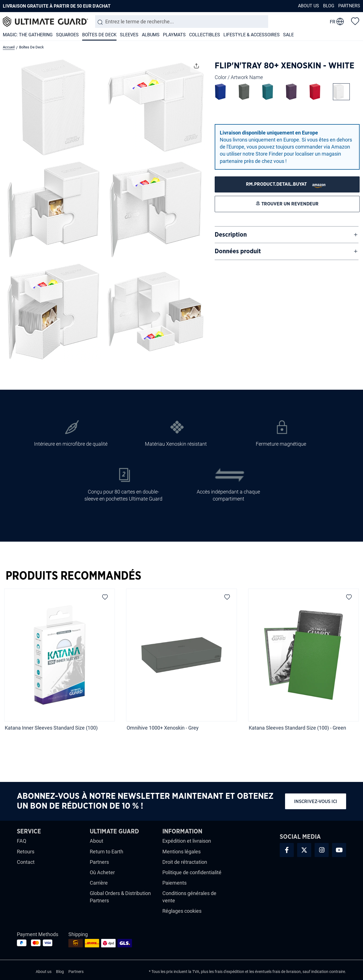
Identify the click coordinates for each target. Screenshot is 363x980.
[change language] (337, 22)
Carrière (99, 883)
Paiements (174, 883)
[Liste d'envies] (355, 21)
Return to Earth (107, 852)
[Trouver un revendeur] (287, 184)
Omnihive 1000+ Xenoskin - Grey (163, 728)
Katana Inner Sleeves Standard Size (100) (51, 728)
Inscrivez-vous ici (316, 801)
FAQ (22, 841)
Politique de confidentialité (192, 872)
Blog (329, 6)
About (97, 841)
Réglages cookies (182, 911)
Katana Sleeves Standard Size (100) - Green (297, 728)
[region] (181, 665)
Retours (26, 852)
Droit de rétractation (185, 862)
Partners (349, 6)
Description (231, 235)
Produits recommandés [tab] (73, 576)
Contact (26, 862)
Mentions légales (181, 852)
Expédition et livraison (187, 841)
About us (309, 6)
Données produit (238, 251)
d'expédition (234, 972)
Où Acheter (102, 872)
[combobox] (182, 22)
